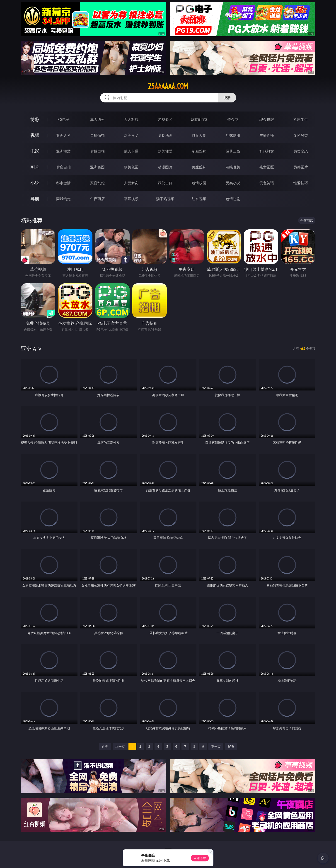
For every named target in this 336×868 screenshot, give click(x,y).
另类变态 (301, 151)
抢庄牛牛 (301, 119)
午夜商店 (97, 199)
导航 (35, 199)
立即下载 (200, 858)
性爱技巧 (301, 183)
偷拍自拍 (97, 151)
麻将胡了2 (199, 119)
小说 (35, 183)
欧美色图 (131, 167)
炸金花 (233, 119)
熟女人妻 (199, 135)
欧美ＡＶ (131, 135)
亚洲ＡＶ (63, 135)
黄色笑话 (267, 183)
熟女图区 (267, 167)
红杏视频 (199, 199)
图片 (35, 167)
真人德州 (97, 119)
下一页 (216, 746)
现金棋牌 (267, 119)
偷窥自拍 (63, 167)
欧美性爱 (165, 151)
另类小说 (233, 183)
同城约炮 (63, 199)
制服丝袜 (199, 151)
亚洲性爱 (63, 151)
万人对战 (131, 119)
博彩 (35, 119)
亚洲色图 (97, 167)
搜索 (227, 98)
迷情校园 (199, 183)
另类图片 (301, 167)
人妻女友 (131, 183)
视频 (35, 135)
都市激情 (63, 183)
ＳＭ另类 (301, 135)
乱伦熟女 (267, 151)
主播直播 (267, 135)
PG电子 (64, 119)
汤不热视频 (165, 199)
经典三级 (233, 151)
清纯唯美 (233, 167)
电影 (35, 151)
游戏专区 (165, 119)
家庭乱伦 (97, 183)
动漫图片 (165, 167)
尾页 (231, 746)
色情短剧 (233, 199)
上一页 (120, 746)
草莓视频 (131, 199)
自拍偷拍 (97, 135)
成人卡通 (131, 151)
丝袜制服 (233, 135)
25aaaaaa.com (168, 86)
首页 (105, 746)
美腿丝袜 (199, 167)
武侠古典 (165, 183)
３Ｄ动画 (165, 135)
